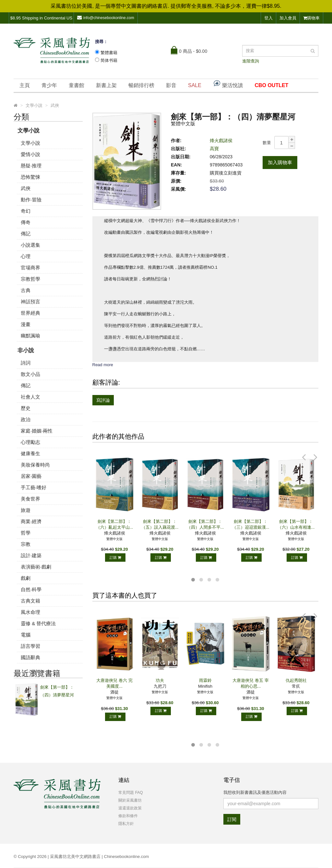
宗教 (26, 544)
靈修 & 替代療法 (38, 623)
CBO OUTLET (271, 85)
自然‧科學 (31, 589)
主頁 (25, 85)
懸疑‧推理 (31, 166)
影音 (171, 85)
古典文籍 (30, 601)
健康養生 (30, 453)
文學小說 (29, 131)
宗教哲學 (30, 279)
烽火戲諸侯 (221, 141)
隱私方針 (126, 824)
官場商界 (30, 268)
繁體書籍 (109, 53)
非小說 (26, 350)
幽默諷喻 (30, 336)
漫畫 (26, 324)
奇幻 (26, 211)
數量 (267, 143)
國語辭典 (30, 657)
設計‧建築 (31, 555)
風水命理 (30, 612)
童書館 (77, 85)
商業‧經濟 (31, 521)
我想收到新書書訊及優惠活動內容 (255, 792)
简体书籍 (109, 60)
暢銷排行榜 (141, 85)
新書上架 (106, 85)
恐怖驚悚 (30, 177)
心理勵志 (30, 442)
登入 (268, 18)
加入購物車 (280, 162)
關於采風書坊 (130, 800)
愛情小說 (30, 154)
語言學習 (30, 646)
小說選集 (30, 245)
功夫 (160, 680)
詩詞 (26, 363)
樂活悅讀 (228, 84)
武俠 (26, 188)
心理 (26, 256)
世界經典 (30, 313)
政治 (26, 419)
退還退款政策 (130, 808)
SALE (195, 85)
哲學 (26, 533)
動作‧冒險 (31, 200)
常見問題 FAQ (130, 793)
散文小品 (30, 374)
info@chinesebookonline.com (106, 18)
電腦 (26, 635)
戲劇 (26, 578)
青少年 (49, 85)
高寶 (214, 149)
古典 (26, 290)
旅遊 (26, 510)
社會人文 (30, 397)
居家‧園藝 (31, 476)
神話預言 (30, 302)
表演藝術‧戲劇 (36, 567)
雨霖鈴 (205, 680)
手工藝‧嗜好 (34, 487)
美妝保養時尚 (35, 465)
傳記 (26, 234)
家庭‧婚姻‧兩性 (37, 431)
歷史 (26, 408)
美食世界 (30, 499)
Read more (103, 365)
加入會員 (288, 18)
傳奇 (26, 222)
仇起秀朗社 (296, 680)
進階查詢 (251, 61)
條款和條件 (128, 816)
